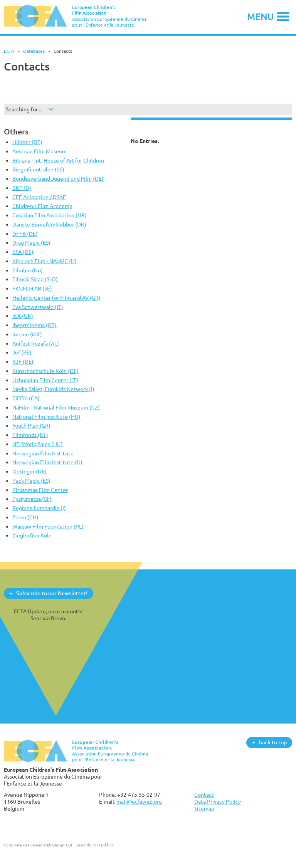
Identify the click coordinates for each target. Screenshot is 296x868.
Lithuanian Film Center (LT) (45, 380)
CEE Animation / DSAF (39, 197)
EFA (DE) (23, 252)
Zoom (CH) (25, 517)
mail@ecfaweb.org (139, 802)
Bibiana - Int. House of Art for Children (58, 160)
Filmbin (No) (28, 270)
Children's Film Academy (42, 206)
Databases (34, 51)
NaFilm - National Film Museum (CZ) (56, 407)
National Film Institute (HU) (46, 417)
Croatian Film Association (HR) (50, 215)
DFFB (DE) (25, 234)
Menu (261, 16)
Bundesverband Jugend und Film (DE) (58, 179)
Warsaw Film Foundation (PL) (48, 526)
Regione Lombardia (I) (39, 508)
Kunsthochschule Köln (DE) (45, 371)
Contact (204, 795)
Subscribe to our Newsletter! (52, 593)
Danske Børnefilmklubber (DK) (49, 224)
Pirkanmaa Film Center (40, 490)
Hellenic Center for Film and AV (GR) (56, 298)
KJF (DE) (23, 362)
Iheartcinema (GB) (34, 325)
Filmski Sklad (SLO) (35, 279)
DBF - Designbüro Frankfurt (90, 845)
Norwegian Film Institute (43, 453)
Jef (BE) (22, 352)
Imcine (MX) (27, 334)
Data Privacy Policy (218, 802)
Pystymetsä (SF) (32, 499)
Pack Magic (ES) (31, 481)
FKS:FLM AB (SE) (32, 288)
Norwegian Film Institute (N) (47, 462)
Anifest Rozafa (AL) (36, 343)
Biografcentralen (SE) (38, 169)
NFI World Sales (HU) (38, 444)
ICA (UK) (23, 316)
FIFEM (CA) (26, 398)
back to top (273, 742)
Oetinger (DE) (29, 471)
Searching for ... (24, 109)
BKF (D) (22, 188)
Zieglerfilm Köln (32, 535)
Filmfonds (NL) (30, 435)
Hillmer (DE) (27, 142)
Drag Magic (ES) (31, 243)
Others (16, 132)
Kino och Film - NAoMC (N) (45, 261)
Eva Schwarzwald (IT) (38, 307)
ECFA (9, 51)
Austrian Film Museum (40, 151)
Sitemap (204, 808)
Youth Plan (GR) (31, 426)
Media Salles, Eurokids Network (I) (53, 389)
